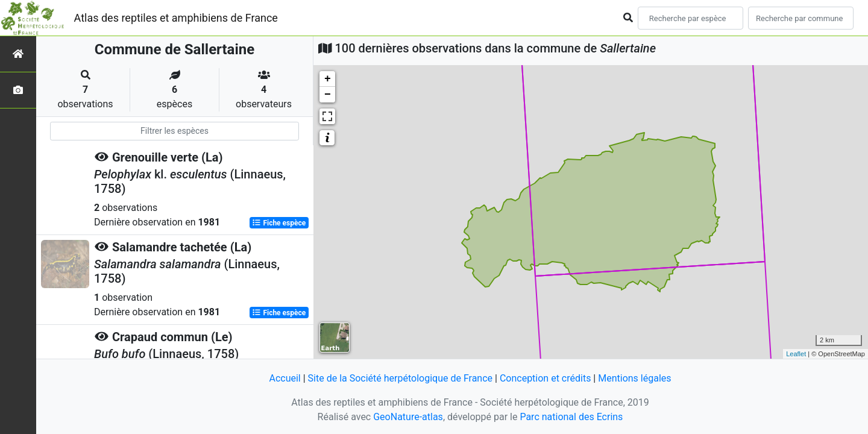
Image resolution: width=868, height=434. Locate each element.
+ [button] (328, 79)
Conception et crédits (546, 378)
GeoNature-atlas (408, 417)
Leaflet (796, 354)
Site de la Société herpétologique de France (400, 378)
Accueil (285, 378)
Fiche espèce (279, 223)
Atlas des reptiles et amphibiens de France (176, 18)
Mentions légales (634, 378)
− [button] (328, 95)
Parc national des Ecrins (571, 417)
